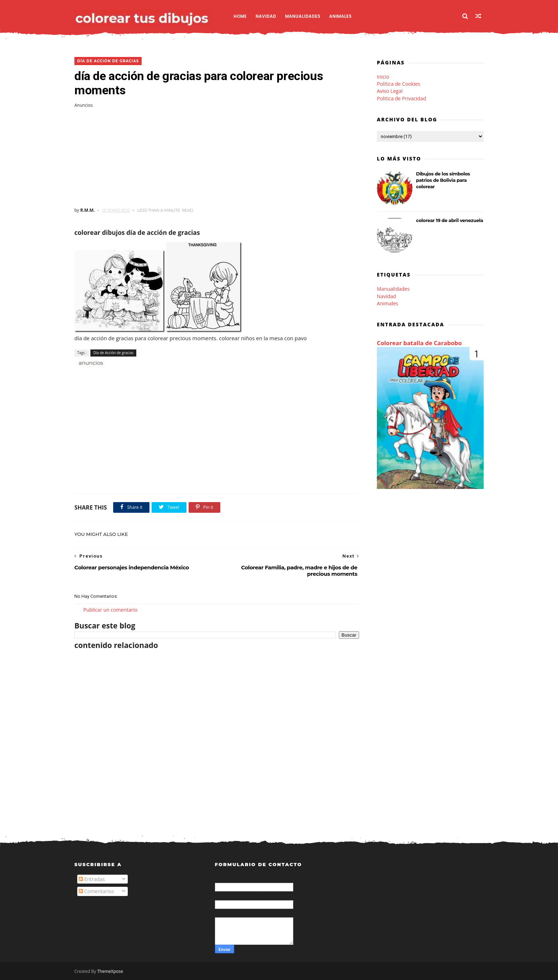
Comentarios (96, 891)
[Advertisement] (217, 158)
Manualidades (303, 16)
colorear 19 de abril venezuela (449, 220)
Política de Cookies (399, 84)
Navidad (266, 16)
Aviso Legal (390, 91)
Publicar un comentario (110, 610)
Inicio (383, 77)
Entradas (92, 879)
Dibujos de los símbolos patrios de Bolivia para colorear (443, 180)
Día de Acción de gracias (108, 61)
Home (240, 16)
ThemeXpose (110, 971)
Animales (340, 16)
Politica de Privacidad (401, 98)
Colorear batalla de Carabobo (419, 343)
